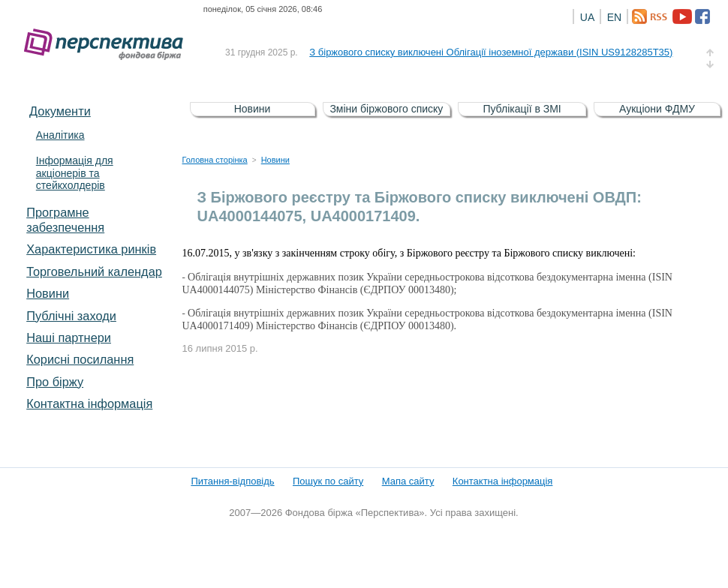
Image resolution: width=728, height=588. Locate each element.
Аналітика (60, 135)
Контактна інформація (89, 403)
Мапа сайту (408, 481)
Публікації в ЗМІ (522, 109)
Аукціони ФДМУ (657, 109)
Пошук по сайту (328, 481)
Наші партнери (69, 337)
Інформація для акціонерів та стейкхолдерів (75, 173)
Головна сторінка (215, 160)
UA (587, 17)
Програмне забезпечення (65, 220)
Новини (48, 293)
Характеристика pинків (91, 249)
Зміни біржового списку (386, 109)
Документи (60, 111)
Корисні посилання (80, 359)
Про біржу (55, 382)
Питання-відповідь (232, 481)
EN (614, 17)
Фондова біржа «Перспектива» (108, 45)
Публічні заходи (71, 316)
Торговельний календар (94, 271)
